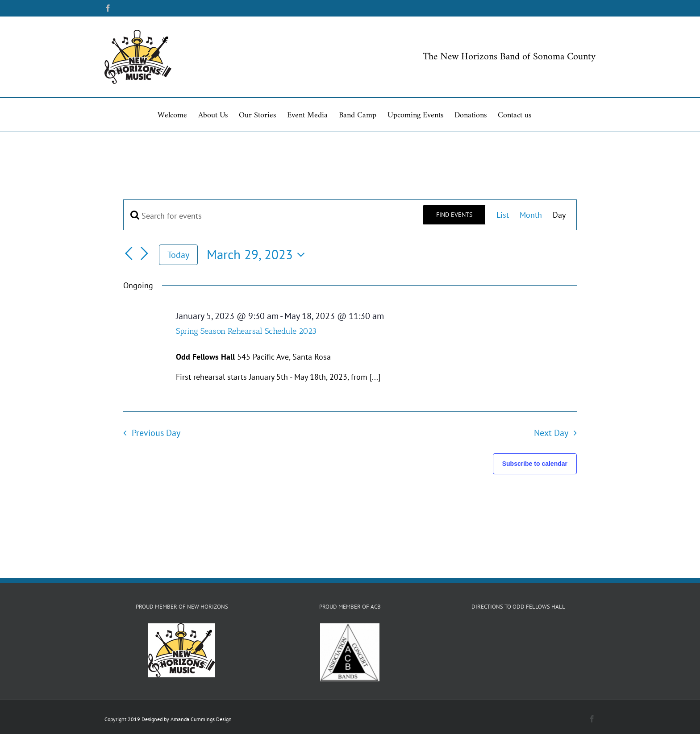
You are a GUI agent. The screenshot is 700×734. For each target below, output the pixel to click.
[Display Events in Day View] (559, 215)
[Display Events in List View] (503, 215)
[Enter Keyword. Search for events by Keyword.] (273, 216)
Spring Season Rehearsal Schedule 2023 (246, 331)
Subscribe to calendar (535, 464)
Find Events (454, 215)
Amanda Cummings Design (201, 719)
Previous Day (156, 433)
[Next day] (145, 253)
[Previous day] (129, 253)
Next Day (551, 433)
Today (178, 255)
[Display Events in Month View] (531, 215)
